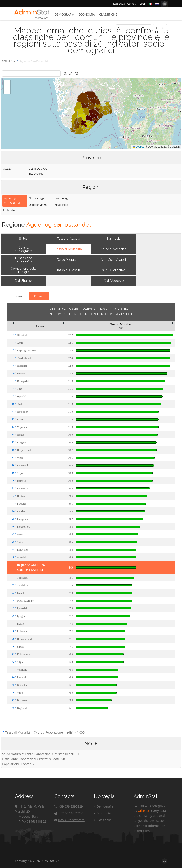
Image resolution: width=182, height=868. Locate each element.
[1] (131, 308)
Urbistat (144, 811)
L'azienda (119, 4)
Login (143, 4)
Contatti (132, 4)
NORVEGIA (8, 61)
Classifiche (108, 14)
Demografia (64, 14)
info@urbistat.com (69, 820)
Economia (87, 14)
